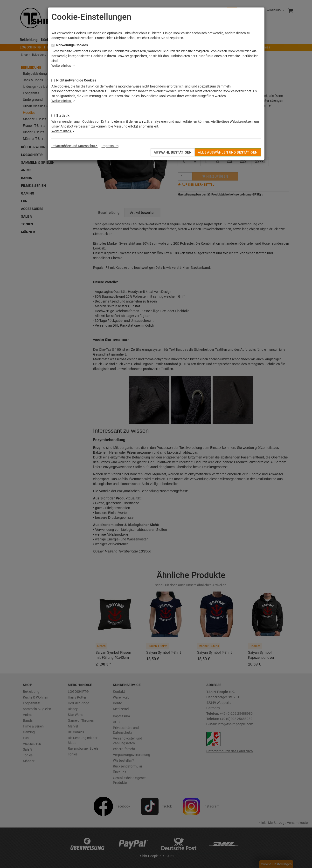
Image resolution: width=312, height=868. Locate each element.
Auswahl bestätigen (173, 152)
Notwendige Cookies (72, 45)
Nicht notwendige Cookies (76, 80)
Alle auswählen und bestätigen (228, 152)
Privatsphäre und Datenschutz (75, 146)
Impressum (110, 146)
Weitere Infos (63, 66)
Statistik (63, 115)
